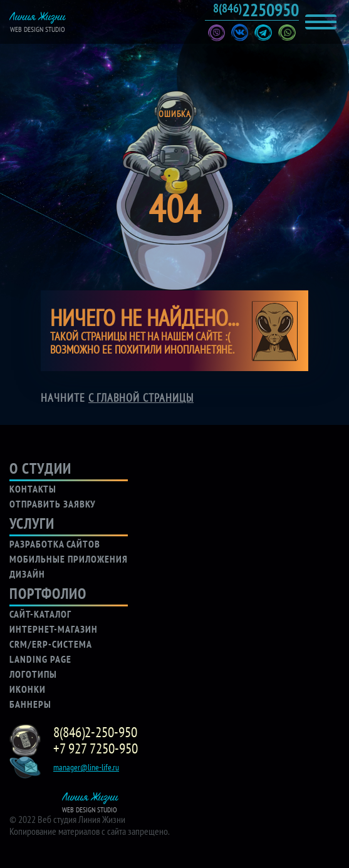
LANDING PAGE (40, 659)
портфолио (48, 594)
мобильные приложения (69, 559)
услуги (32, 523)
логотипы (33, 674)
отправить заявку (53, 504)
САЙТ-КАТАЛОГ (40, 614)
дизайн (27, 574)
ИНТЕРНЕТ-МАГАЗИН (54, 629)
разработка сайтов (55, 544)
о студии (40, 468)
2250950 (256, 10)
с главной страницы (141, 398)
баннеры (30, 704)
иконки (28, 689)
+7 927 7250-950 (96, 748)
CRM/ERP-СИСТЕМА (51, 644)
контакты (33, 489)
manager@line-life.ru (86, 767)
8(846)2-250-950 (95, 732)
